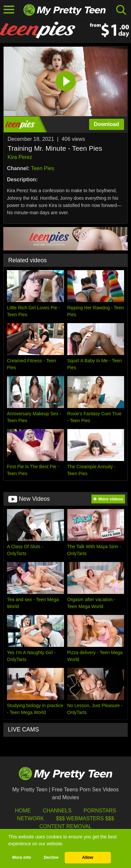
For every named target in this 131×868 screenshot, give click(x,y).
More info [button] (22, 857)
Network (30, 818)
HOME (23, 811)
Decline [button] (51, 857)
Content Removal (65, 826)
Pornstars (100, 811)
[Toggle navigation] (9, 10)
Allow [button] (88, 857)
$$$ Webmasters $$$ (85, 818)
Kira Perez (20, 157)
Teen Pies (43, 168)
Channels (57, 811)
